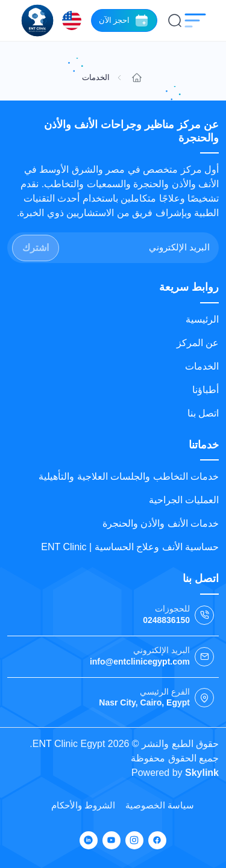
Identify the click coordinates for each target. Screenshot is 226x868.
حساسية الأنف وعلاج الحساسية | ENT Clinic (130, 547)
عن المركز (198, 343)
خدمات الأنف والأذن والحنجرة (161, 523)
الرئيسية (202, 319)
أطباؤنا (206, 390)
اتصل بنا (203, 413)
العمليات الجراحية (184, 500)
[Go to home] (137, 78)
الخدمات (202, 366)
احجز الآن (124, 20)
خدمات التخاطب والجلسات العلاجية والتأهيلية (129, 476)
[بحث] (175, 20)
